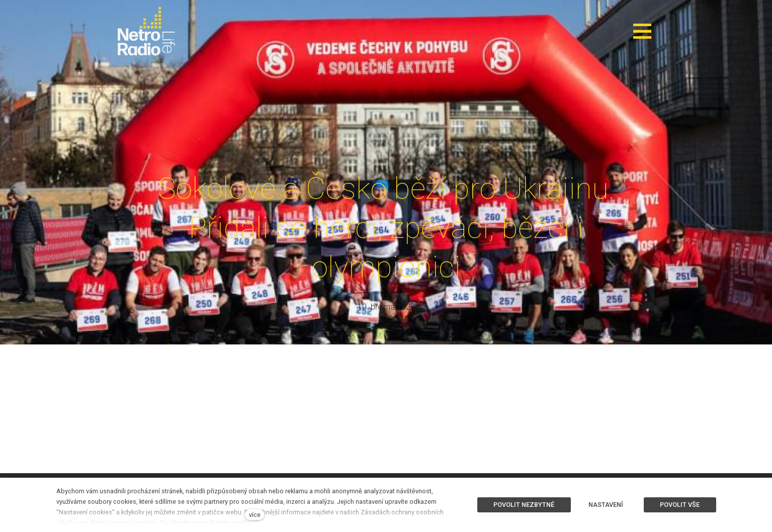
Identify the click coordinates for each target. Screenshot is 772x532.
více (255, 515)
